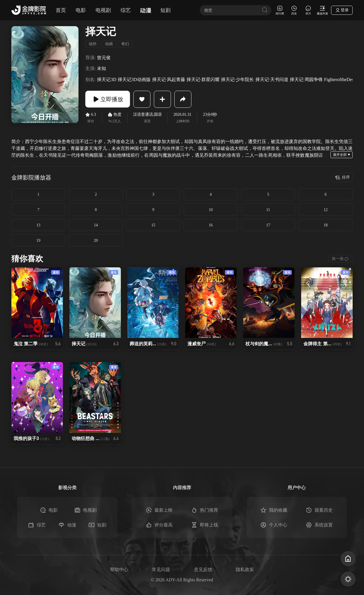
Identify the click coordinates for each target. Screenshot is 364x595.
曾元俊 (104, 58)
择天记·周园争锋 (306, 79)
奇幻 (125, 44)
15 (153, 225)
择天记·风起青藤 (169, 79)
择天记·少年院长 (237, 79)
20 (96, 240)
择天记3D (107, 79)
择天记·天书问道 (272, 79)
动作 (93, 44)
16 (211, 225)
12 (326, 210)
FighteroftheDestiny (343, 79)
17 (268, 225)
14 (96, 225)
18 (326, 225)
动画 (109, 44)
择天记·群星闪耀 (203, 79)
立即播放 (108, 99)
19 (38, 240)
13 (38, 225)
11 (268, 210)
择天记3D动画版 (134, 79)
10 (211, 210)
